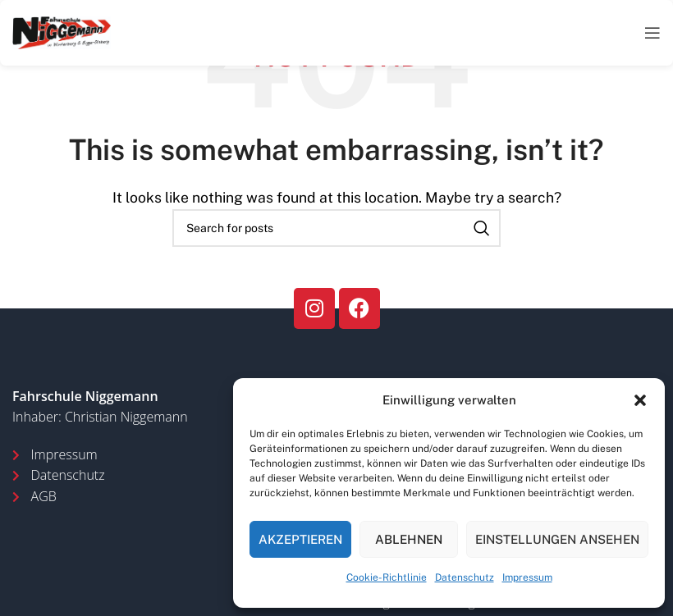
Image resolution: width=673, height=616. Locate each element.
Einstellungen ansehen (557, 539)
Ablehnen (409, 539)
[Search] (336, 228)
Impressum (527, 577)
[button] (640, 400)
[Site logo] (62, 32)
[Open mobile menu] (652, 33)
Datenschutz (465, 577)
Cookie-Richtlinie (387, 577)
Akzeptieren (300, 539)
